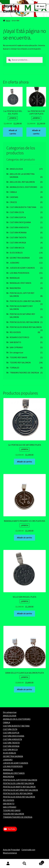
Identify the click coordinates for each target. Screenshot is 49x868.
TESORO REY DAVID (18, 357)
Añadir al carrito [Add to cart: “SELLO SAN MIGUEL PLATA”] (24, 613)
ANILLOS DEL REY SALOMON (22, 182)
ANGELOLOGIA (16, 169)
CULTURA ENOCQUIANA (20, 222)
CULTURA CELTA (17, 212)
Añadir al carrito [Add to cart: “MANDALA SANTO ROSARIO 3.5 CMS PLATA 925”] (24, 538)
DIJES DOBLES (16, 253)
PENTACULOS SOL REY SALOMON (24, 322)
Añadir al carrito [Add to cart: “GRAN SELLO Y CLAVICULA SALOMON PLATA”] (24, 689)
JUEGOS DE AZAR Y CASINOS (22, 268)
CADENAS (14, 197)
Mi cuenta (8, 864)
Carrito (38, 862)
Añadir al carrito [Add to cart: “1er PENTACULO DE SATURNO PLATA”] (24, 462)
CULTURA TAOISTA (18, 237)
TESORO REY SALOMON (20, 363)
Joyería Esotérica (11, 8)
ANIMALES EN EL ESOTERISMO (23, 187)
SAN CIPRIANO (16, 347)
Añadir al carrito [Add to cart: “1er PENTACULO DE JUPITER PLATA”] (36, 132)
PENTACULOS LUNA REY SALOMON (25, 301)
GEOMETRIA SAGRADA (20, 258)
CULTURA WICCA (17, 248)
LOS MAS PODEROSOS (19, 273)
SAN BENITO (15, 342)
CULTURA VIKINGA (18, 243)
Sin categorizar (16, 352)
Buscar (24, 864)
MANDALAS (15, 278)
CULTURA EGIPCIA (18, 217)
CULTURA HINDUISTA (19, 227)
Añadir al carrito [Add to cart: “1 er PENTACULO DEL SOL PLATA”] (13, 132)
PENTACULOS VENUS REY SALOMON (26, 327)
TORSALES (14, 368)
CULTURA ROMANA (18, 232)
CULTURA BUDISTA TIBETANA (23, 207)
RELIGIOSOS (15, 332)
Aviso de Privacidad (11, 850)
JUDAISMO (14, 263)
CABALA (13, 192)
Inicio (8, 21)
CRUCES (13, 202)
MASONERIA (15, 288)
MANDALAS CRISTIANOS (20, 283)
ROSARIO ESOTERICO (19, 337)
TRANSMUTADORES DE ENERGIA (24, 373)
